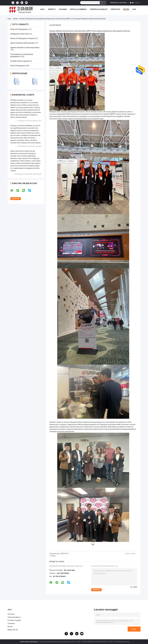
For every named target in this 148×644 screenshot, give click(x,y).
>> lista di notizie (130, 554)
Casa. (42, 9)
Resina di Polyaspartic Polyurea (23, 38)
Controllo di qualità (99, 9)
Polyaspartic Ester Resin (20, 34)
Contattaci (115, 9)
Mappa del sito (13, 630)
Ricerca (103, 3)
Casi (134, 9)
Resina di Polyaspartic (19, 29)
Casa (9, 19)
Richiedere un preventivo (119, 3)
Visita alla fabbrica (78, 9)
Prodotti (52, 9)
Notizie (126, 9)
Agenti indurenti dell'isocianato (22, 43)
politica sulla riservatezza (29, 642)
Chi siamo (63, 9)
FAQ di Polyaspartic (18, 66)
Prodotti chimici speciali (20, 61)
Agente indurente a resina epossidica (25, 48)
